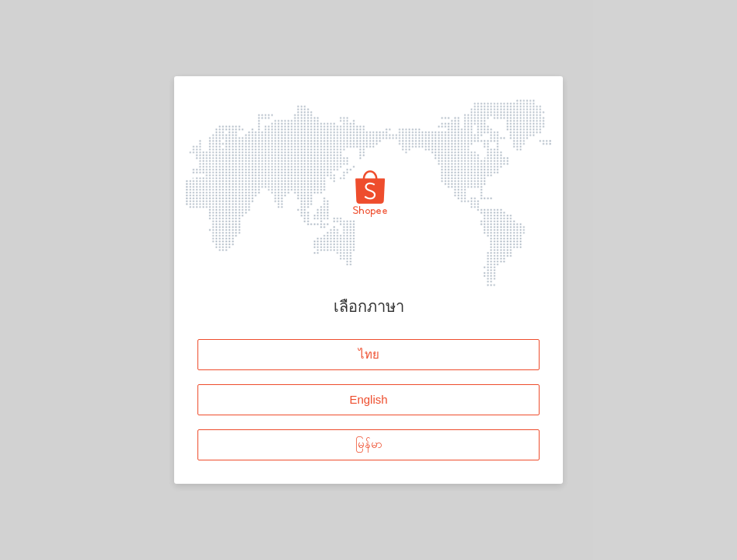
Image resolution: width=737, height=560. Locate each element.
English (368, 399)
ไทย (369, 354)
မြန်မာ (369, 444)
